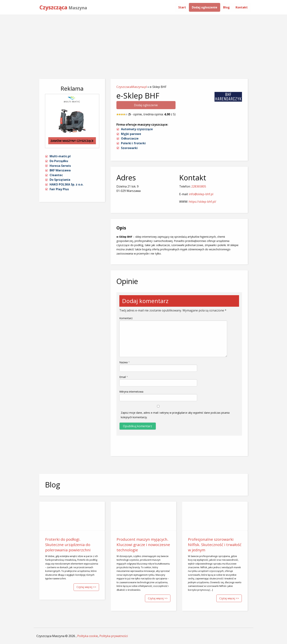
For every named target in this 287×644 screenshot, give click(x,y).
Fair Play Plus (59, 189)
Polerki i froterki (133, 143)
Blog (226, 7)
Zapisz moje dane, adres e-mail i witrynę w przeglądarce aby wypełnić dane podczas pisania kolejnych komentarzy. (175, 415)
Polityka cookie (88, 636)
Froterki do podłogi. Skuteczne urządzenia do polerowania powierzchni (68, 545)
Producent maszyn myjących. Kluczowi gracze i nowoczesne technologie (143, 545)
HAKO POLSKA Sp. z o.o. (66, 184)
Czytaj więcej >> (86, 587)
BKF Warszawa (60, 170)
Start (182, 7)
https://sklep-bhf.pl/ (202, 202)
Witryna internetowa (131, 392)
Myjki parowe (131, 134)
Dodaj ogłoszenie (205, 7)
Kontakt (242, 7)
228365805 (199, 186)
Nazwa (125, 362)
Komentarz (126, 318)
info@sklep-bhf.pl (201, 194)
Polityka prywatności (114, 636)
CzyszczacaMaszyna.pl (132, 87)
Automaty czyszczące (137, 129)
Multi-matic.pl (60, 156)
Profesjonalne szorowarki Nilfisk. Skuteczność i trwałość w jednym (215, 545)
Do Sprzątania (60, 180)
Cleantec (56, 175)
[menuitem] (182, 7)
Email (124, 377)
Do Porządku (59, 161)
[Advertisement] (143, 42)
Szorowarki (129, 148)
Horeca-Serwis (60, 166)
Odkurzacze (130, 138)
